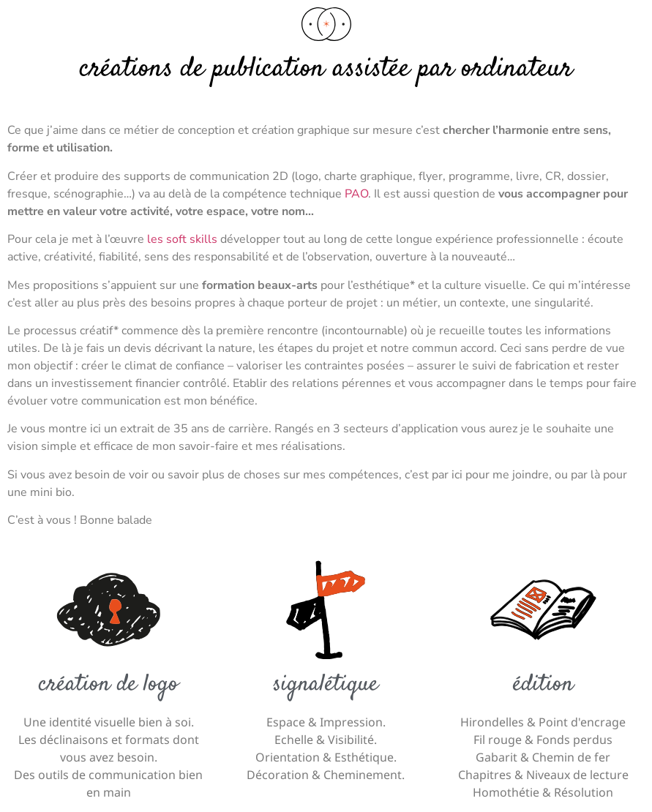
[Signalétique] (326, 609)
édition (543, 685)
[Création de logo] (108, 609)
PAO (356, 194)
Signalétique (326, 685)
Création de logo (109, 685)
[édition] (543, 609)
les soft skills (182, 239)
